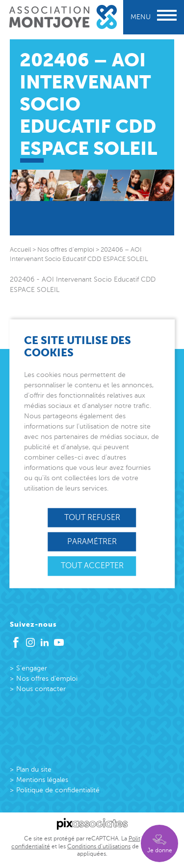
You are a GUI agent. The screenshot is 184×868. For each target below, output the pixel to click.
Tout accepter (92, 566)
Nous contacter (41, 689)
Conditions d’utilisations (99, 846)
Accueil (20, 250)
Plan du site (34, 769)
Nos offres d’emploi (47, 679)
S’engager (32, 668)
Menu (154, 17)
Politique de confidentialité (58, 790)
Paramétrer (92, 542)
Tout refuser (92, 518)
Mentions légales (42, 780)
